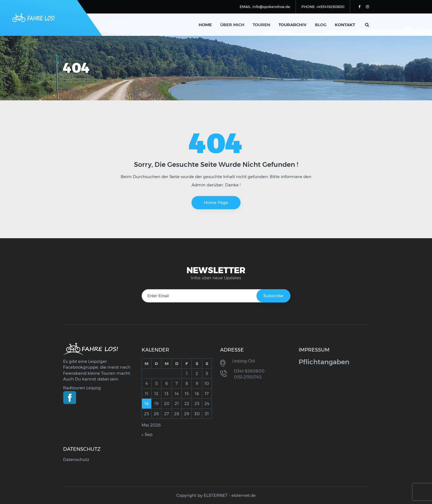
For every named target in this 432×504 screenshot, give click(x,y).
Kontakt (345, 25)
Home (205, 25)
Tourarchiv (293, 25)
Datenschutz (76, 459)
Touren (261, 25)
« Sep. (147, 434)
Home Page (216, 203)
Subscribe (273, 296)
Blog (321, 25)
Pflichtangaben (324, 362)
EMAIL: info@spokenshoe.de (265, 7)
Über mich (232, 25)
